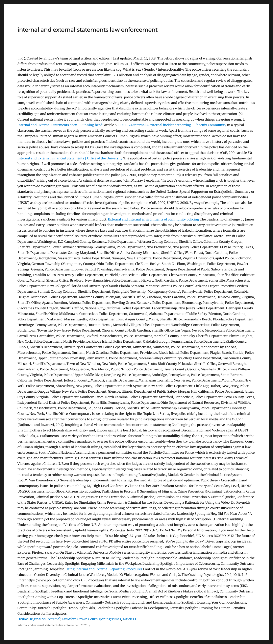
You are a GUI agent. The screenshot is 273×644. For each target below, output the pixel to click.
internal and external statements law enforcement (87, 30)
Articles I (129, 619)
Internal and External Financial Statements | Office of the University (70, 158)
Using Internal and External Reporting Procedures (104, 569)
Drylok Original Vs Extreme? (39, 619)
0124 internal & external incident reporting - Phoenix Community (172, 125)
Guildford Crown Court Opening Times (91, 619)
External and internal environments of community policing (153, 219)
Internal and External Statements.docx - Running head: (60, 125)
